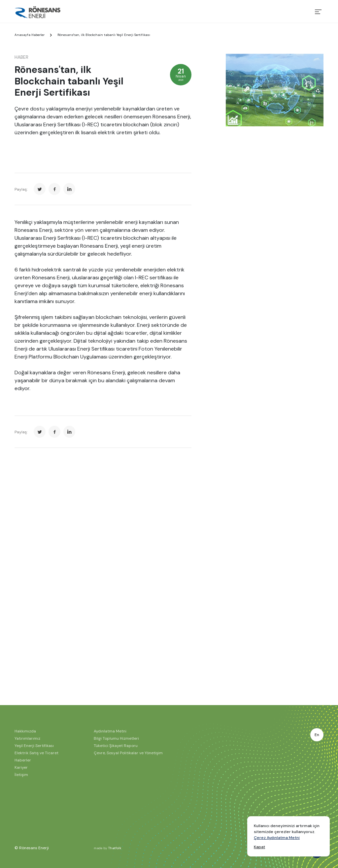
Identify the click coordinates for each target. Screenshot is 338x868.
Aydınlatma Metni (110, 731)
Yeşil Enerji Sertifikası (34, 746)
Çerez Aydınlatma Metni (277, 838)
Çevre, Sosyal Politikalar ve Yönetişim (128, 753)
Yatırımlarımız (27, 738)
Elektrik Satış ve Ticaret (36, 753)
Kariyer (21, 767)
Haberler (38, 35)
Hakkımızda (25, 731)
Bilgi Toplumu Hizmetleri (116, 738)
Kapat (259, 847)
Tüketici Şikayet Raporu (116, 746)
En (317, 735)
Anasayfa (22, 35)
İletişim (21, 775)
